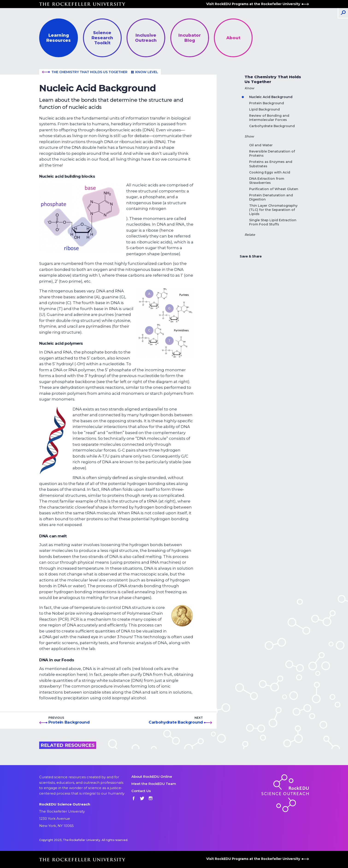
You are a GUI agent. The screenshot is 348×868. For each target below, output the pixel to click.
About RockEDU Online (152, 777)
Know (249, 88)
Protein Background (69, 722)
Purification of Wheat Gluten (274, 189)
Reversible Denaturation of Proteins (272, 153)
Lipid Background (264, 109)
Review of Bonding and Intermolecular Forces (269, 118)
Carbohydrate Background (176, 722)
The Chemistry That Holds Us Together (85, 72)
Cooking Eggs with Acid (270, 172)
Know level (145, 72)
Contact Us (141, 791)
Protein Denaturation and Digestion (271, 197)
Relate (250, 235)
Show (249, 136)
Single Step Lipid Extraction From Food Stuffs (273, 222)
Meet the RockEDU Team (154, 784)
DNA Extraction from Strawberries (267, 181)
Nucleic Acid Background (271, 97)
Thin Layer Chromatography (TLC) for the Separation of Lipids (273, 210)
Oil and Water (261, 145)
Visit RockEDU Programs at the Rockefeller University (258, 4)
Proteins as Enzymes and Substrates (271, 164)
